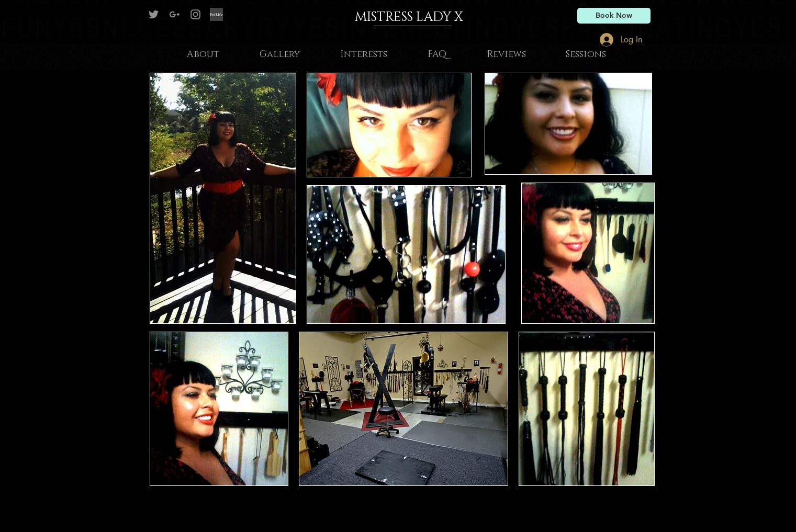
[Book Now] (614, 16)
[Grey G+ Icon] (175, 14)
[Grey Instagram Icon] (195, 14)
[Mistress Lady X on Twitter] (154, 14)
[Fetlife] (216, 14)
